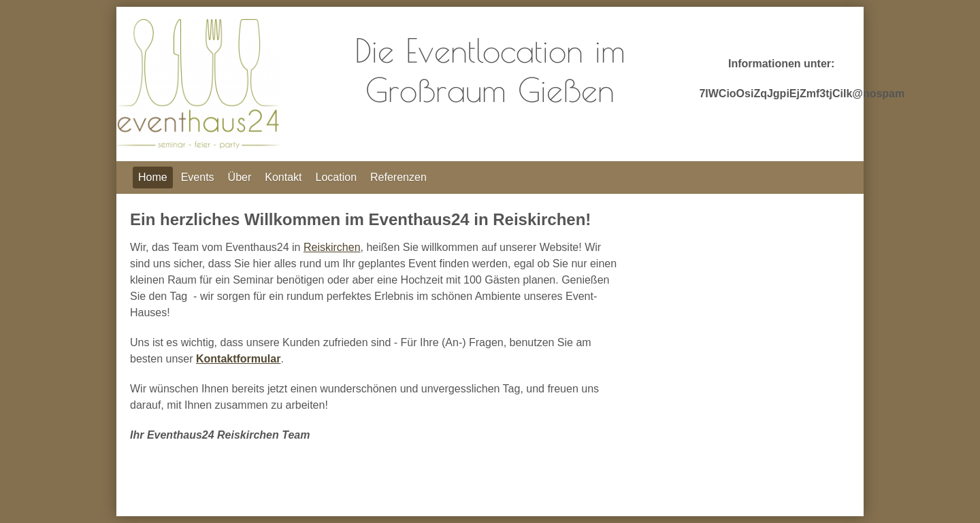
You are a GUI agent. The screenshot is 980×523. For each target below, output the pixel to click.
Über (240, 177)
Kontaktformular (238, 359)
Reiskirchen (332, 247)
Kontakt (283, 177)
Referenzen (398, 177)
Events (198, 177)
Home (153, 177)
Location (337, 177)
